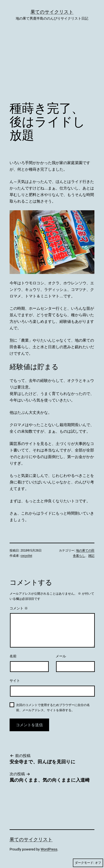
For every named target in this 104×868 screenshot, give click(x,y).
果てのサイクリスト (52, 12)
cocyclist (26, 556)
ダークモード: (88, 863)
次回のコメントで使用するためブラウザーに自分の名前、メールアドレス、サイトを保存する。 (53, 708)
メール (61, 656)
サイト (15, 681)
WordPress (49, 849)
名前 (13, 656)
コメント (19, 608)
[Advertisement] (52, 67)
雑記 (91, 556)
